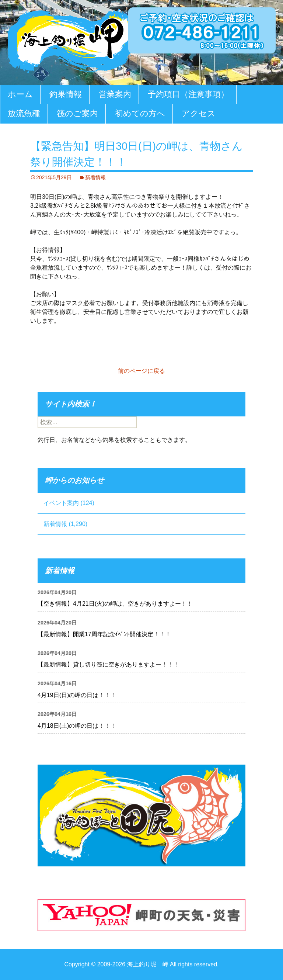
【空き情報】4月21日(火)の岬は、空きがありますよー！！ (115, 604)
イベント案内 (61, 503)
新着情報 (95, 177)
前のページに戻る (141, 371)
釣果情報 (66, 94)
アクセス (199, 113)
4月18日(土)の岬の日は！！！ (77, 726)
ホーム (20, 94)
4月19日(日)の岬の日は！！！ (77, 695)
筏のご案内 (77, 113)
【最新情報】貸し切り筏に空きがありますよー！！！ (108, 664)
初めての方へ (140, 113)
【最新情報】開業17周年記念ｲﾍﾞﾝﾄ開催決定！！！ (104, 634)
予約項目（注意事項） (188, 94)
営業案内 (115, 94)
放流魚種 (24, 113)
